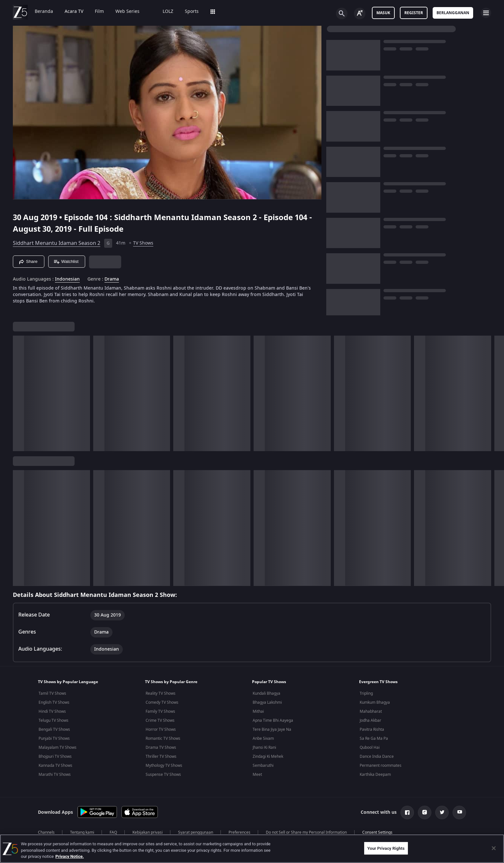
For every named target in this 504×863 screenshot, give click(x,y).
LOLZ (168, 12)
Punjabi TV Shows (54, 738)
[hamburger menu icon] (486, 13)
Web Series (127, 12)
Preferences (239, 832)
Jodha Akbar (370, 720)
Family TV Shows (160, 711)
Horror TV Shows (161, 729)
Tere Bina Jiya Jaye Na (272, 729)
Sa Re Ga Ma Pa (374, 738)
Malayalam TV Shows (58, 747)
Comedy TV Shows (162, 702)
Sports (192, 12)
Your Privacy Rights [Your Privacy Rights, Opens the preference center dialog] (386, 848)
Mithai (258, 711)
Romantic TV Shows (163, 738)
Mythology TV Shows (164, 766)
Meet (257, 775)
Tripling (366, 693)
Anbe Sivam (263, 738)
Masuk (383, 13)
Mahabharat (371, 711)
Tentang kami (82, 832)
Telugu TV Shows (54, 720)
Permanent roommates (381, 766)
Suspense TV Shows (163, 775)
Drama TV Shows (161, 747)
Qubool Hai (370, 747)
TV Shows (143, 243)
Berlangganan (453, 13)
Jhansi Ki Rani (264, 747)
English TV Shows (54, 702)
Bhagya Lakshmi (267, 702)
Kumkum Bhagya (375, 702)
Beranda (44, 12)
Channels (46, 832)
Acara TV (74, 12)
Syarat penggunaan (196, 832)
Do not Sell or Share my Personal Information (306, 832)
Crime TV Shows (160, 720)
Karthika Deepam (375, 775)
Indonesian (67, 279)
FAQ (113, 832)
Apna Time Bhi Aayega (273, 720)
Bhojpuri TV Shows (55, 756)
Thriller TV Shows (161, 756)
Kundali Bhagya (266, 693)
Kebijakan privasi (148, 832)
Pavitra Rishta (372, 729)
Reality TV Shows (161, 693)
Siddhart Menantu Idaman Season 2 (57, 243)
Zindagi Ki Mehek (268, 756)
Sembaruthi (263, 766)
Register (414, 13)
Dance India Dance (377, 756)
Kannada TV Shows (55, 766)
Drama (112, 279)
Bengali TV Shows (54, 729)
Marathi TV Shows (55, 775)
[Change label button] (360, 14)
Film (99, 12)
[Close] (494, 848)
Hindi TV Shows (52, 711)
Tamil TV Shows (52, 693)
